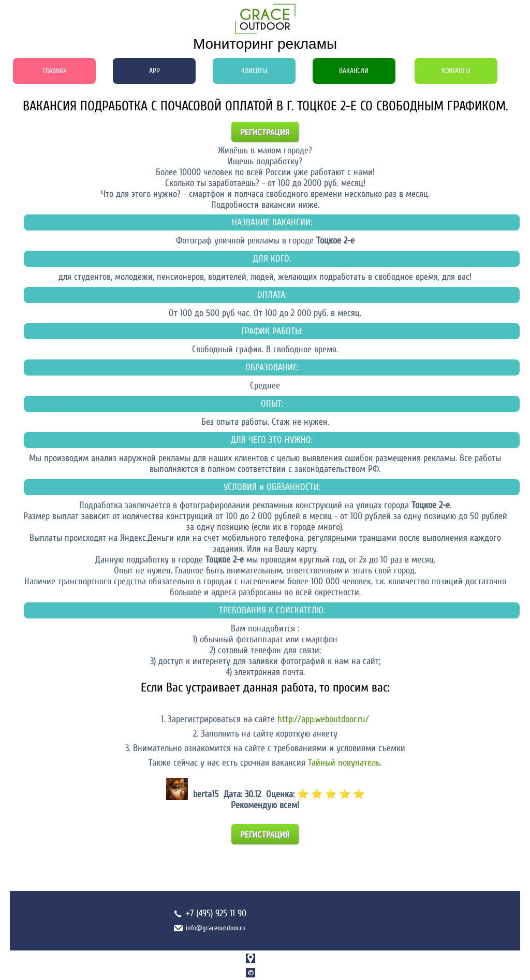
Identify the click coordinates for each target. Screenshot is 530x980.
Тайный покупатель (344, 763)
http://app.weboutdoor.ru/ (323, 719)
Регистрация (265, 132)
